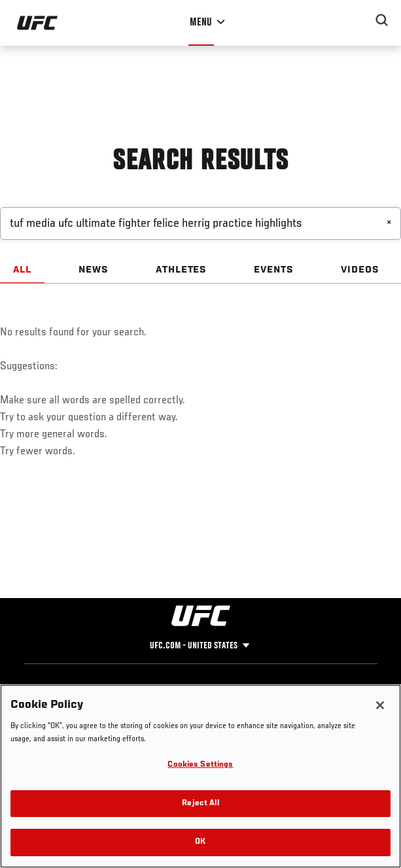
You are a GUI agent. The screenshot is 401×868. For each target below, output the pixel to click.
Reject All (200, 804)
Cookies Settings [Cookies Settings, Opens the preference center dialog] (200, 765)
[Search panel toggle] (382, 20)
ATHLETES (182, 270)
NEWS (94, 270)
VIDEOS (360, 270)
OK (200, 842)
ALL (22, 270)
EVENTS (274, 270)
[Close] (380, 705)
